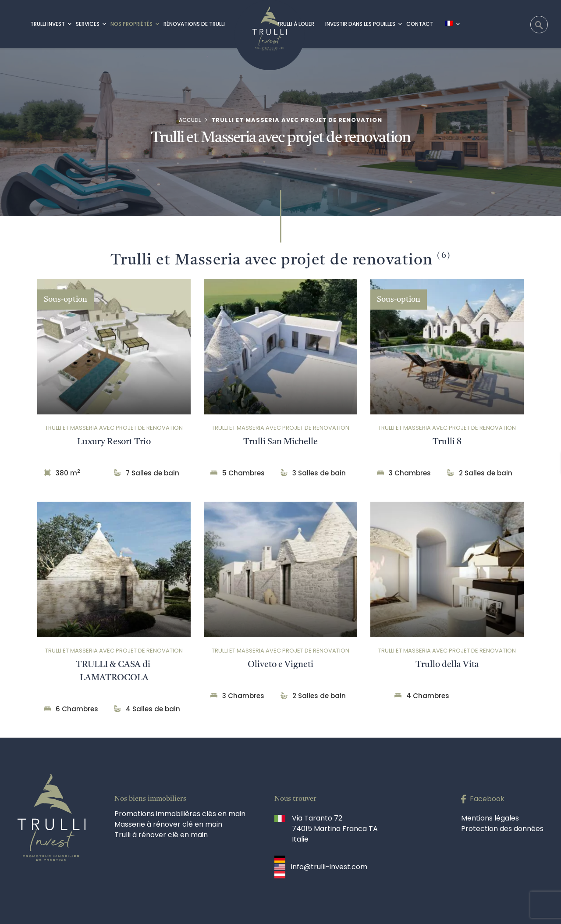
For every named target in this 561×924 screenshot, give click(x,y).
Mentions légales (490, 818)
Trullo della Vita (447, 665)
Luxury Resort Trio (114, 442)
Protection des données (502, 829)
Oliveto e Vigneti (280, 665)
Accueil (190, 120)
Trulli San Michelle (280, 442)
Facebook (487, 799)
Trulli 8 (447, 442)
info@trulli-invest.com (329, 867)
